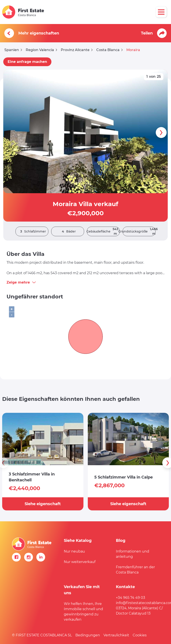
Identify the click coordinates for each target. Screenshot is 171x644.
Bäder (68, 232)
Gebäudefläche (103, 231)
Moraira (133, 50)
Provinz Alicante (75, 50)
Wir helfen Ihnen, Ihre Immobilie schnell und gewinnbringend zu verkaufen (83, 612)
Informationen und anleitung (133, 554)
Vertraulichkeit (116, 635)
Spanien (12, 50)
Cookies (140, 635)
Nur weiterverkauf (80, 562)
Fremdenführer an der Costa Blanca (135, 570)
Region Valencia (40, 50)
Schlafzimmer (32, 232)
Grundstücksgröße (139, 231)
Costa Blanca (108, 50)
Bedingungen (88, 635)
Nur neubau (74, 551)
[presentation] (161, 133)
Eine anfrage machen (27, 62)
